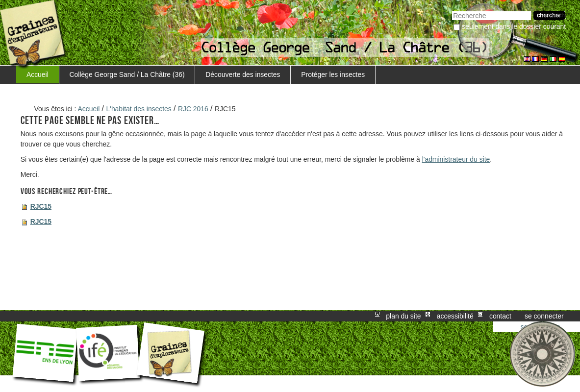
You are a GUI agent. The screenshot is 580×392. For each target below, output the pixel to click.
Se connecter (544, 316)
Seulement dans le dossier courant (514, 26)
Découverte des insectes (243, 74)
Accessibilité (455, 316)
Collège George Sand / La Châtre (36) (127, 74)
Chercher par (452, 10)
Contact (500, 316)
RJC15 (41, 206)
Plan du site (403, 316)
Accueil (38, 74)
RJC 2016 (193, 109)
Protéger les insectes (333, 74)
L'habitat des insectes (139, 109)
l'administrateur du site (456, 159)
